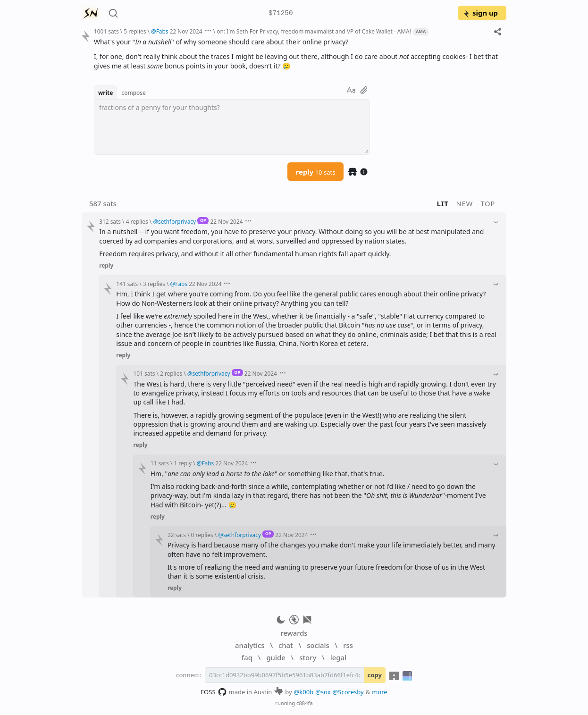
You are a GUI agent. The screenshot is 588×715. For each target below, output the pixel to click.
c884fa (305, 703)
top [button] (488, 203)
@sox (323, 692)
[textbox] (232, 127)
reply (316, 172)
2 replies (171, 373)
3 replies (154, 284)
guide (276, 657)
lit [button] (443, 203)
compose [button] (134, 93)
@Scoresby (348, 692)
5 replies (135, 31)
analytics (250, 645)
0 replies (202, 535)
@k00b (304, 692)
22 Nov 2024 (186, 31)
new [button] (465, 203)
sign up (480, 13)
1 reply (183, 463)
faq (247, 657)
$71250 (281, 13)
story (308, 657)
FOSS (214, 692)
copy (375, 675)
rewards (294, 633)
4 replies (137, 221)
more (380, 692)
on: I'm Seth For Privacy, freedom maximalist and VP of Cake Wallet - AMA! (314, 31)
